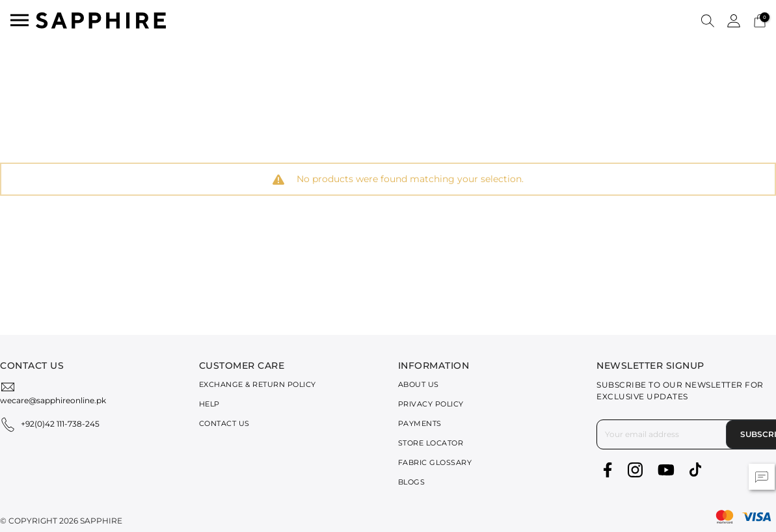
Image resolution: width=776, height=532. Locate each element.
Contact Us (224, 423)
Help (209, 404)
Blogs (412, 482)
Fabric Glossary (435, 462)
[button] (708, 20)
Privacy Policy (431, 404)
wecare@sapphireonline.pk (53, 400)
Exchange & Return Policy (258, 384)
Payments (420, 423)
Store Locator (431, 443)
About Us (419, 384)
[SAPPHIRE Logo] (101, 19)
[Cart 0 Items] (760, 20)
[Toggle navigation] (20, 20)
